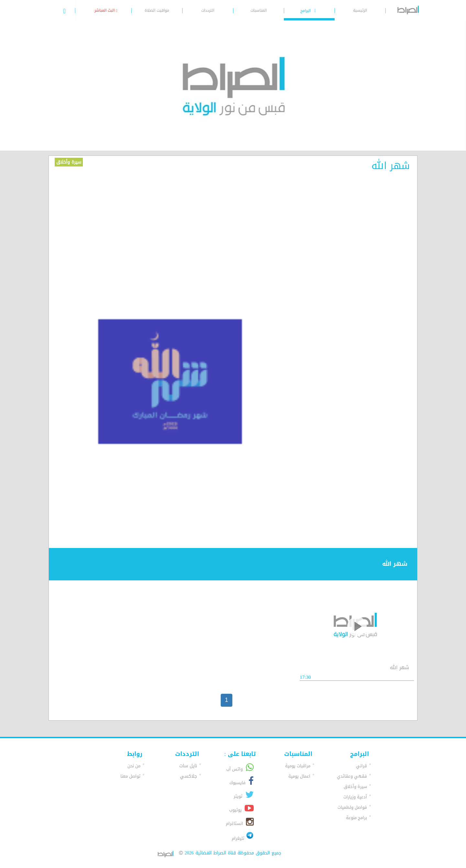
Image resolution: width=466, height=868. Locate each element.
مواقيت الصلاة (157, 10)
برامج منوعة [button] (356, 818)
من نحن (134, 766)
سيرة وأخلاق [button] (355, 787)
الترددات (208, 10)
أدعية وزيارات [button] (355, 797)
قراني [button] (361, 766)
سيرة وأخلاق (69, 162)
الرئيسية (360, 10)
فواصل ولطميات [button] (352, 807)
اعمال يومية (299, 776)
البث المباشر (106, 10)
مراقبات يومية (298, 766)
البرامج (309, 11)
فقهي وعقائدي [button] (352, 776)
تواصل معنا (130, 776)
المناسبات (259, 10)
